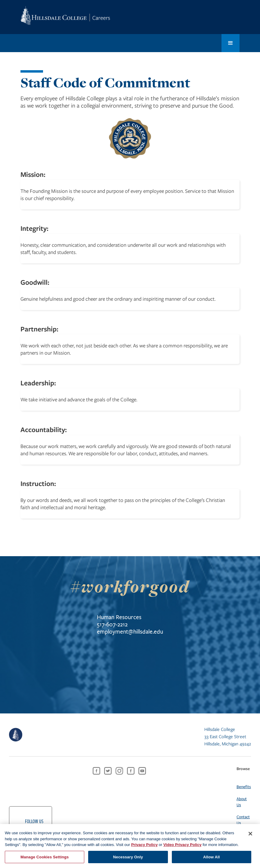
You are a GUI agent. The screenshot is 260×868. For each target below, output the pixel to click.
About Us (242, 802)
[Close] (250, 839)
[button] (231, 43)
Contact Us (243, 820)
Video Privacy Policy (183, 850)
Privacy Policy (144, 850)
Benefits (244, 787)
